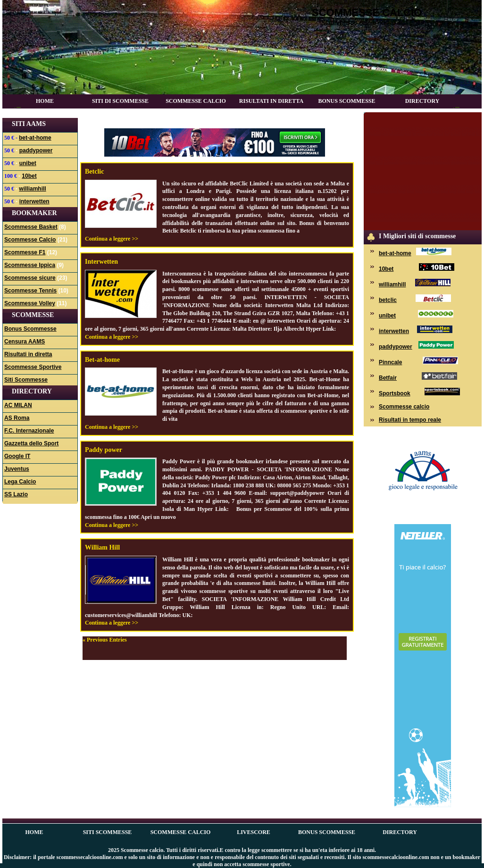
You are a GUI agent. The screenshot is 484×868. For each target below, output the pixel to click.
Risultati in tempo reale (410, 420)
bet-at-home (35, 138)
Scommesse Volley (30, 303)
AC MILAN (18, 405)
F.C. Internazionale (29, 431)
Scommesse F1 (25, 252)
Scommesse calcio (367, 13)
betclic (388, 300)
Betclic (94, 171)
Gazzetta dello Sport (31, 443)
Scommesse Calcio (196, 101)
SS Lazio (16, 494)
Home (45, 101)
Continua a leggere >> (112, 239)
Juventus (17, 469)
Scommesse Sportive (33, 367)
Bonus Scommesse (346, 101)
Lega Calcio (20, 482)
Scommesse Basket (31, 227)
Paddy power (104, 450)
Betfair (388, 378)
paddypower (36, 150)
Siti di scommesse (120, 101)
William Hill (102, 547)
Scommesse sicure (30, 278)
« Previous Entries (105, 640)
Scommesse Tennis (30, 291)
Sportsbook (395, 393)
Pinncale (390, 362)
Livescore (254, 832)
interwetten (34, 201)
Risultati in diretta (271, 101)
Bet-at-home (102, 360)
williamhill (32, 189)
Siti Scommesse (26, 380)
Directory (422, 101)
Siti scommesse (108, 832)
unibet (28, 163)
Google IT (17, 456)
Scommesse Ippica (30, 265)
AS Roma (17, 418)
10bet (29, 176)
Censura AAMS (25, 342)
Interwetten (101, 262)
